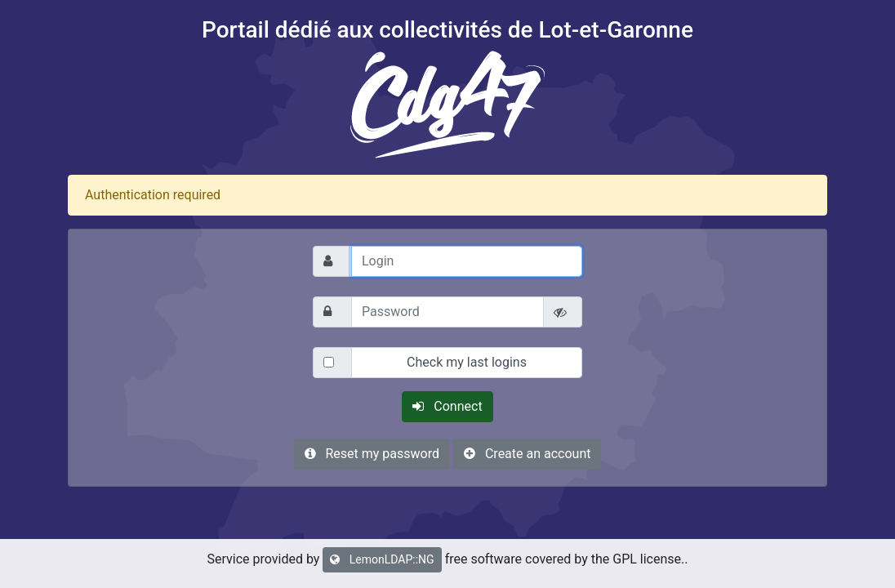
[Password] (447, 312)
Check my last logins (467, 362)
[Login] (467, 261)
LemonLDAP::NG (382, 559)
